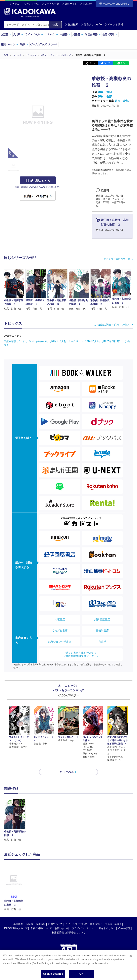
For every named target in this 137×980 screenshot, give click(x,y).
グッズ (43, 44)
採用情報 (41, 917)
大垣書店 (60, 619)
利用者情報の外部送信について (68, 925)
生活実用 (110, 34)
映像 (24, 44)
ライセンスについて (76, 917)
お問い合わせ (62, 921)
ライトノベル (34, 34)
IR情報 (29, 917)
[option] (15, 813)
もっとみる (67, 765)
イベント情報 (114, 25)
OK (81, 974)
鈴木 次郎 (122, 101)
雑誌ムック (10, 44)
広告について (55, 917)
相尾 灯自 (105, 92)
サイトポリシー (107, 921)
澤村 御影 (105, 96)
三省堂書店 (102, 630)
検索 (55, 24)
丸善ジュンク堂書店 (60, 642)
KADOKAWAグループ (16, 921)
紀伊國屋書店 (102, 619)
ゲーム (34, 44)
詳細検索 (72, 25)
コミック (52, 34)
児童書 (78, 34)
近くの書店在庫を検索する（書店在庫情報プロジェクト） (81, 654)
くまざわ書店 (60, 630)
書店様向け (96, 917)
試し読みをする (38, 181)
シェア (107, 63)
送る (123, 63)
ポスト (92, 63)
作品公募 (88, 4)
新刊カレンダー (92, 25)
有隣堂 (102, 642)
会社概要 (18, 917)
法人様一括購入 (113, 917)
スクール (53, 44)
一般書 (65, 34)
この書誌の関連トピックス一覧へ (112, 324)
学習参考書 (93, 34)
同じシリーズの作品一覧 (117, 259)
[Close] (131, 956)
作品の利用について (41, 921)
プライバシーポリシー (84, 921)
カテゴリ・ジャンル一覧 (25, 4)
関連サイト (71, 4)
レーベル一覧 (52, 4)
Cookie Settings (53, 974)
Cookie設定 (124, 921)
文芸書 (6, 34)
